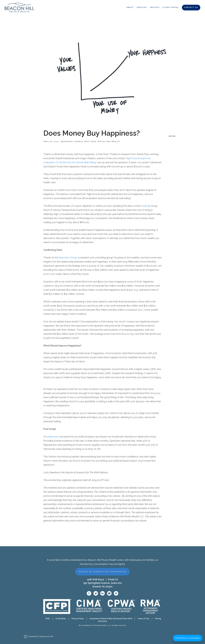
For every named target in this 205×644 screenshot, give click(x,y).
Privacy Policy (78, 619)
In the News (61, 619)
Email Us (113, 579)
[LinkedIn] (102, 593)
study (144, 206)
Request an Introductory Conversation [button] (102, 572)
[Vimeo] (116, 593)
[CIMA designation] (89, 606)
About (130, 7)
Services (142, 7)
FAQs (48, 619)
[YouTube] (109, 593)
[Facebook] (89, 593)
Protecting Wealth (109, 142)
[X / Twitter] (96, 593)
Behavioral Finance (72, 142)
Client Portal (171, 7)
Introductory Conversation (188, 638)
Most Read (90, 142)
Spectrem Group (68, 258)
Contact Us (191, 7)
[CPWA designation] (121, 606)
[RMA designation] (150, 607)
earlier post (53, 437)
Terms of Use (143, 619)
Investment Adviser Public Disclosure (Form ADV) (110, 619)
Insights (155, 7)
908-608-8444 (96, 579)
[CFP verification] (57, 606)
